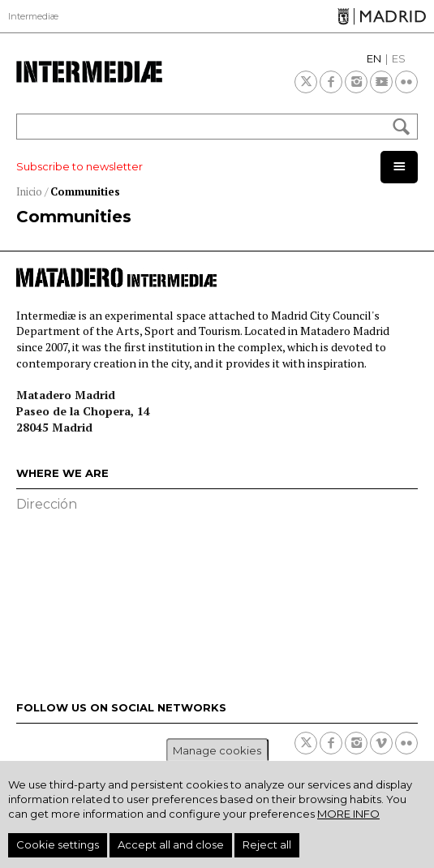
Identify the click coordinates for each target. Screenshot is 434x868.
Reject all (267, 844)
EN (374, 58)
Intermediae (89, 72)
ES (399, 58)
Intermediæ (33, 16)
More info (348, 814)
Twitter (306, 82)
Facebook (331, 82)
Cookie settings (58, 844)
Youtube (381, 82)
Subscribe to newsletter (79, 166)
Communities (85, 191)
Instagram (356, 82)
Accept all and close (171, 844)
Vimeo (381, 743)
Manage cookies (217, 750)
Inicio (29, 191)
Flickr (406, 82)
